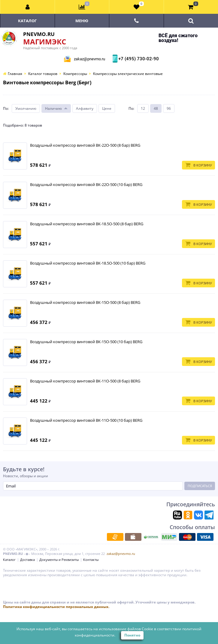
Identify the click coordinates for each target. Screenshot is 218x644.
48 (156, 108)
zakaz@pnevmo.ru (89, 59)
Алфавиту (85, 108)
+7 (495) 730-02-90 (138, 59)
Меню (82, 21)
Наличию (53, 108)
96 (169, 108)
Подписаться (200, 486)
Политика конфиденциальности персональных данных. (56, 607)
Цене (107, 108)
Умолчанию (26, 108)
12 (143, 108)
